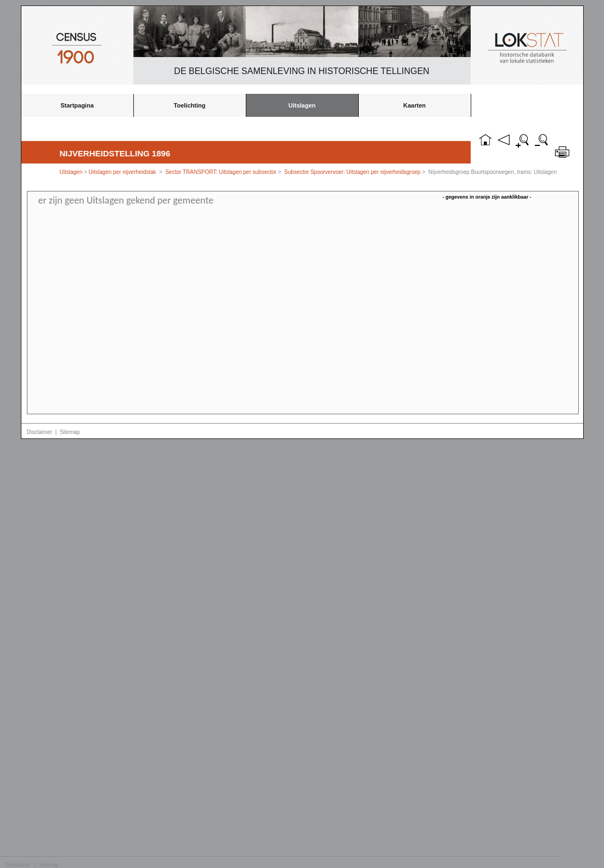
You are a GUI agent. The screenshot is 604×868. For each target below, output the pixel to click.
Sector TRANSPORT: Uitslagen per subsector (221, 172)
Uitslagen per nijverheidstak (123, 172)
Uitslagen (302, 105)
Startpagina (77, 105)
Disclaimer (40, 432)
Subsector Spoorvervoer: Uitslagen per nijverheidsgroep (352, 172)
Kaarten (414, 105)
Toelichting (190, 105)
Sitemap (70, 432)
